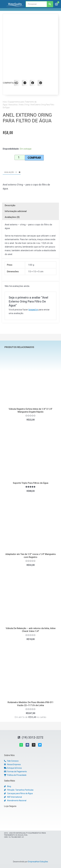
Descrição (10, 205)
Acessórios (13, 105)
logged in (33, 310)
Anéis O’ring (24, 105)
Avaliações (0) (12, 217)
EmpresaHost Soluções (38, 862)
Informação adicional (16, 211)
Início (5, 102)
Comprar (34, 158)
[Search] (50, 4)
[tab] (31, 206)
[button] (12, 173)
